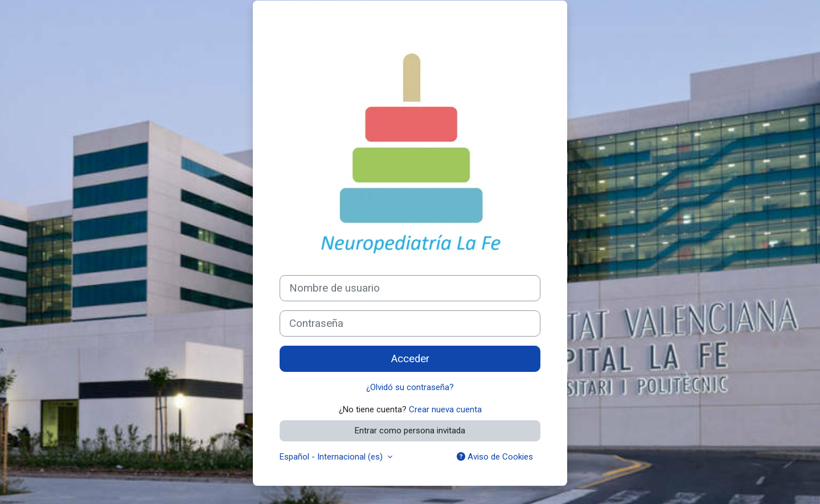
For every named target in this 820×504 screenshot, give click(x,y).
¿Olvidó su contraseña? (410, 387)
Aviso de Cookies (495, 457)
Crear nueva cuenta (445, 409)
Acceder (410, 359)
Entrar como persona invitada (410, 431)
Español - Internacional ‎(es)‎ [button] (332, 457)
